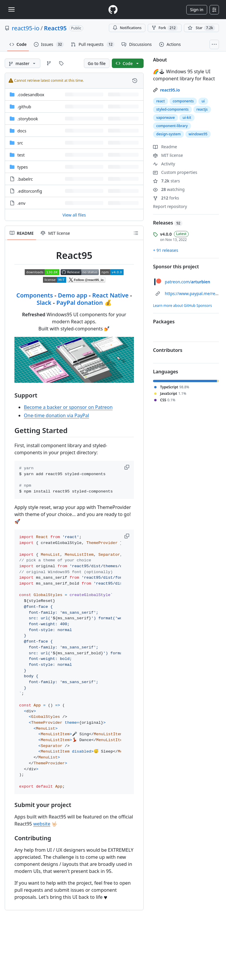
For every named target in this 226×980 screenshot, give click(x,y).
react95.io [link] (170, 90)
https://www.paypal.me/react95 (195, 293)
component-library (172, 126)
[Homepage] (113, 10)
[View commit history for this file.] (135, 81)
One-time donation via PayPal (56, 415)
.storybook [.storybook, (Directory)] (28, 119)
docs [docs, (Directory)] (22, 131)
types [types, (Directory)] (23, 167)
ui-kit (187, 118)
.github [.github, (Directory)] (24, 107)
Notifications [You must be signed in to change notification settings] (127, 28)
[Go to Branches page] (49, 63)
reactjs (202, 109)
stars (167, 181)
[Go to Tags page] (61, 63)
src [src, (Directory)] (20, 143)
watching (169, 189)
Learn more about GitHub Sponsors (182, 306)
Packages (164, 322)
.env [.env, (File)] (21, 203)
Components (34, 295)
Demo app (73, 295)
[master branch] (23, 63)
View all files (74, 215)
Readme (165, 147)
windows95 (198, 134)
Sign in (197, 10)
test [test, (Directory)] (21, 155)
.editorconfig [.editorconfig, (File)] (30, 191)
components (183, 101)
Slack (44, 303)
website (42, 824)
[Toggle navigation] (11, 9)
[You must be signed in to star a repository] (201, 28)
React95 (55, 28)
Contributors (168, 350)
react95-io (26, 28)
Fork (165, 28)
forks (166, 198)
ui (203, 101)
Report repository (170, 206)
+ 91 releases (166, 250)
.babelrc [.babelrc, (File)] (25, 179)
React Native (110, 295)
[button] (127, 467)
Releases (168, 223)
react (161, 101)
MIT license (168, 155)
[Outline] (136, 233)
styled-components (172, 109)
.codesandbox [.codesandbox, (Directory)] (31, 95)
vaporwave (166, 118)
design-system (168, 134)
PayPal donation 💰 (84, 303)
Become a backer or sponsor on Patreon (68, 407)
